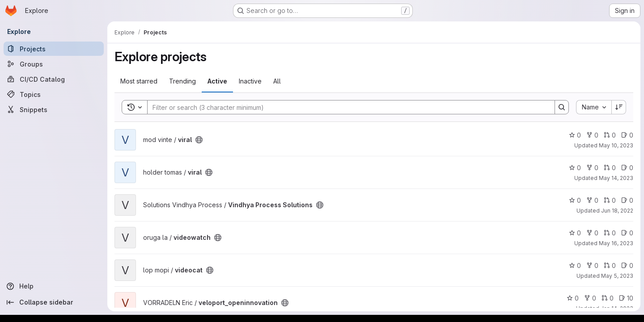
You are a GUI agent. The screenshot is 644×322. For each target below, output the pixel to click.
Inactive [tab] (250, 81)
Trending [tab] (182, 81)
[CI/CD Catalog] (54, 79)
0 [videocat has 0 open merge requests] (610, 266)
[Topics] (54, 94)
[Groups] (54, 64)
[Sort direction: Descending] (619, 107)
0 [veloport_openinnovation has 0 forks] (590, 298)
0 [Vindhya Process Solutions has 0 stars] (575, 200)
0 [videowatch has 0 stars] (575, 233)
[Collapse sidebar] (54, 302)
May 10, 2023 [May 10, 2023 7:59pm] (616, 145)
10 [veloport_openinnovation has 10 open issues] (626, 298)
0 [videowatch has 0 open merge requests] (610, 233)
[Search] (347, 107)
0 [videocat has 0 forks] (592, 266)
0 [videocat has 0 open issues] (627, 266)
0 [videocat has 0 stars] (575, 266)
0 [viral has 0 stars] (575, 135)
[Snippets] (54, 109)
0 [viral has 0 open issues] (627, 135)
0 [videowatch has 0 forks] (592, 233)
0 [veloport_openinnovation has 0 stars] (573, 298)
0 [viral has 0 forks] (592, 135)
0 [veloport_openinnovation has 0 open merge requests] (608, 298)
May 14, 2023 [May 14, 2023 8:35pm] (616, 178)
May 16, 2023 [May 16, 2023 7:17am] (616, 243)
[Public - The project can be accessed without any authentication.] (199, 140)
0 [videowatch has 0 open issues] (627, 233)
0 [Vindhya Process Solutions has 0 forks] (592, 200)
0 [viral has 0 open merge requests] (610, 135)
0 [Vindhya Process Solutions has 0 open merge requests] (610, 200)
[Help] (54, 286)
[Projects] (54, 49)
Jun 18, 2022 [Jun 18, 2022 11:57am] (617, 211)
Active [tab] (217, 81)
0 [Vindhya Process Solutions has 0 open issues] (627, 200)
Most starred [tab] (139, 81)
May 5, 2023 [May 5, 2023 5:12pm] (617, 276)
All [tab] (277, 81)
